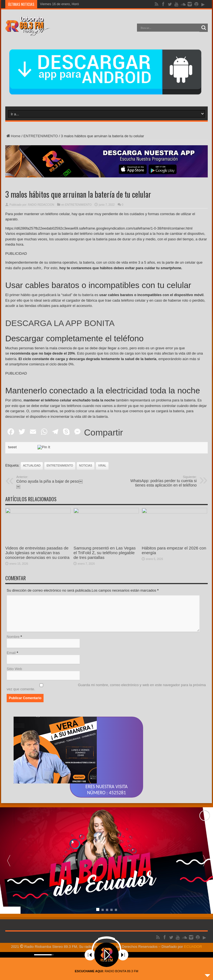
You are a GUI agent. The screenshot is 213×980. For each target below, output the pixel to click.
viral (102, 466)
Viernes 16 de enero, (55, 4)
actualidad (32, 466)
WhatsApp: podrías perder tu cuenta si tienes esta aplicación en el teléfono (163, 481)
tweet (12, 447)
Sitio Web (14, 669)
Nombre (13, 637)
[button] (204, 861)
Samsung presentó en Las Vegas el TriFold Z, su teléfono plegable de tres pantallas (105, 553)
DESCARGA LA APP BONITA (60, 323)
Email (11, 653)
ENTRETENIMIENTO (41, 136)
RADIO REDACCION (41, 205)
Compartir (103, 432)
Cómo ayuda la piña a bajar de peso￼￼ (50, 482)
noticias (86, 466)
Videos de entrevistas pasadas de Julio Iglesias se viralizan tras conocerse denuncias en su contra (37, 553)
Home (13, 136)
